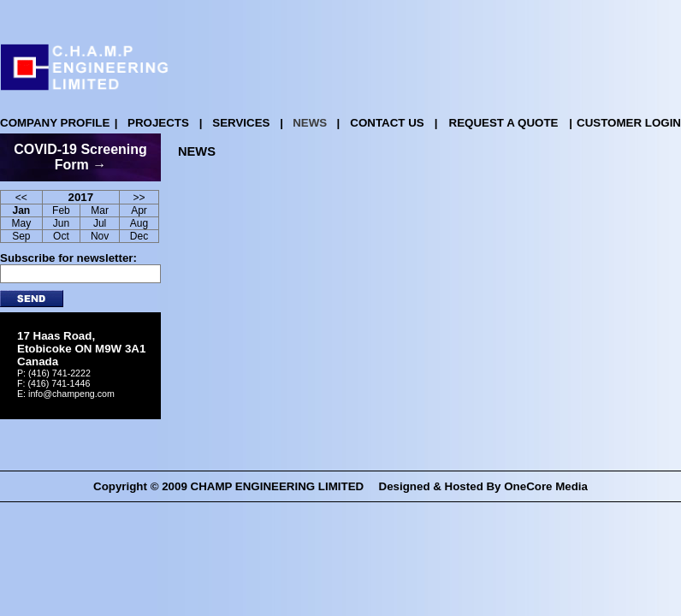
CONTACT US (387, 123)
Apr (139, 210)
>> (139, 198)
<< (21, 198)
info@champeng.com (71, 394)
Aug (139, 223)
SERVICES (241, 123)
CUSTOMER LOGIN (629, 123)
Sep (21, 236)
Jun (61, 223)
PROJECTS (158, 123)
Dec (139, 236)
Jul (100, 223)
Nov (100, 236)
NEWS (310, 123)
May (21, 223)
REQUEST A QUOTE (504, 123)
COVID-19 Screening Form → (80, 157)
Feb (61, 210)
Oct (61, 236)
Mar (100, 210)
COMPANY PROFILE (55, 123)
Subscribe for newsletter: (68, 258)
